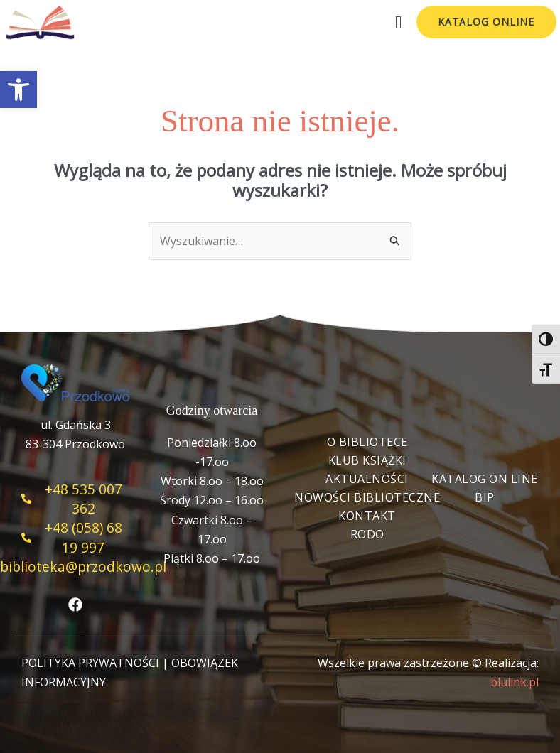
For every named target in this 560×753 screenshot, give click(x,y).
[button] (18, 90)
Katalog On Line (485, 479)
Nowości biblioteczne (367, 497)
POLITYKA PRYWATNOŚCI (90, 663)
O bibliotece (367, 442)
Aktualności (367, 479)
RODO (367, 534)
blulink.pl (515, 682)
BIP (485, 497)
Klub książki (367, 460)
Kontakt (367, 516)
